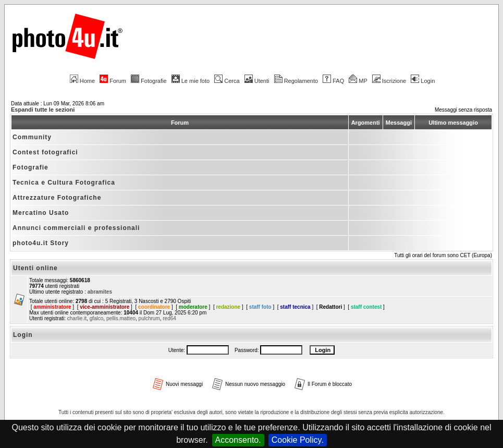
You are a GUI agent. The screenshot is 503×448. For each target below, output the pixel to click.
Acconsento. (238, 440)
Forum (113, 81)
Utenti (257, 81)
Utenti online (35, 268)
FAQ (333, 81)
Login (423, 81)
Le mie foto (191, 81)
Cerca (227, 81)
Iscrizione (389, 81)
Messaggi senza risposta (463, 110)
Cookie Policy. (298, 440)
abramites (100, 292)
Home (82, 81)
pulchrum (149, 318)
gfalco (97, 318)
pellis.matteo (121, 318)
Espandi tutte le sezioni (43, 110)
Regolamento (296, 81)
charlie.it (77, 318)
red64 (169, 318)
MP (358, 81)
